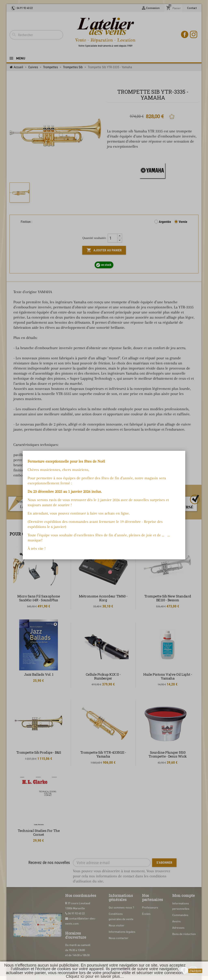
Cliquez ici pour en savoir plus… (95, 976)
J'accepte (195, 971)
